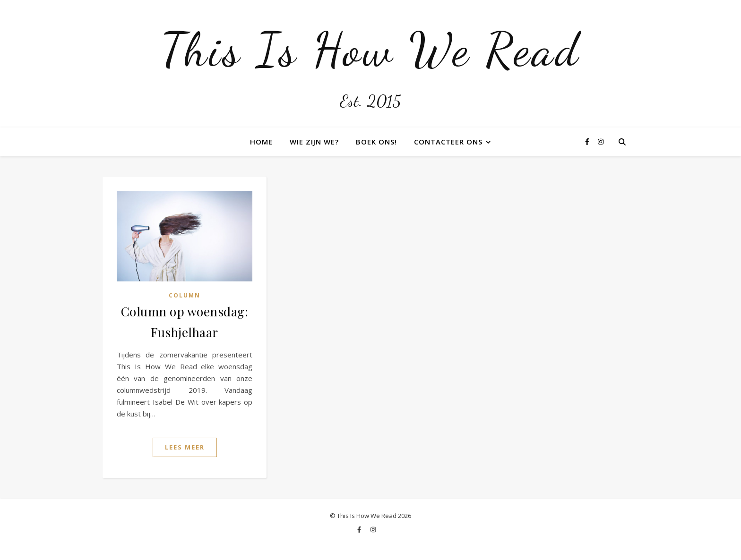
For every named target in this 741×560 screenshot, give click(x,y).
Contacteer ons (448, 142)
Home (261, 142)
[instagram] (601, 141)
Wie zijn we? (314, 142)
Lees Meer (185, 447)
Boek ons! (376, 142)
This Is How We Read (370, 50)
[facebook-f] (588, 141)
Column (185, 295)
